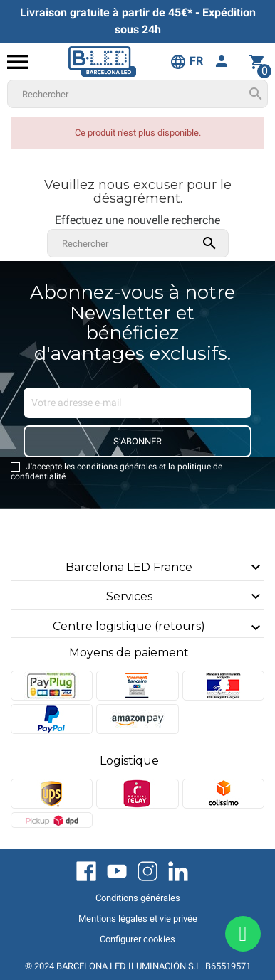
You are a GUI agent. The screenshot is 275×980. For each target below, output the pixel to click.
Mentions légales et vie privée (138, 918)
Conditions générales (138, 898)
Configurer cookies (137, 939)
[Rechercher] (138, 94)
